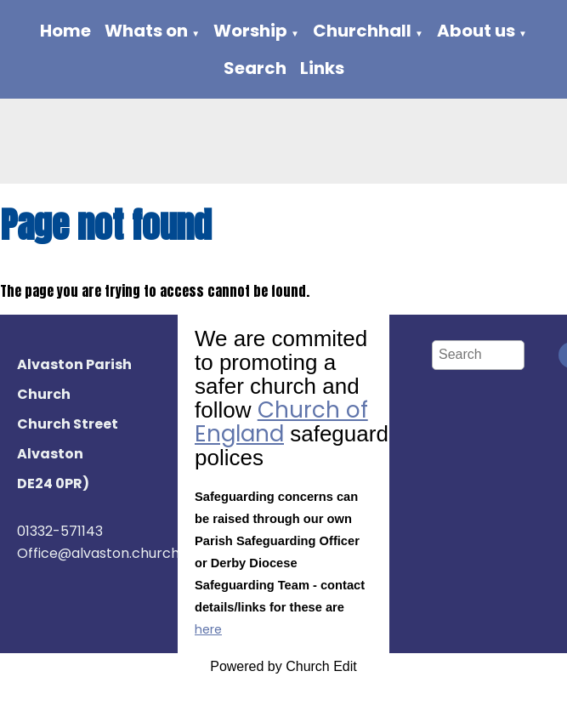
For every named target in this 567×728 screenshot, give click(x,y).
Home (65, 31)
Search (255, 68)
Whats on (146, 31)
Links (322, 68)
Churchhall (362, 31)
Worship (250, 31)
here (208, 629)
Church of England (281, 422)
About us (476, 31)
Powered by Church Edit (283, 666)
